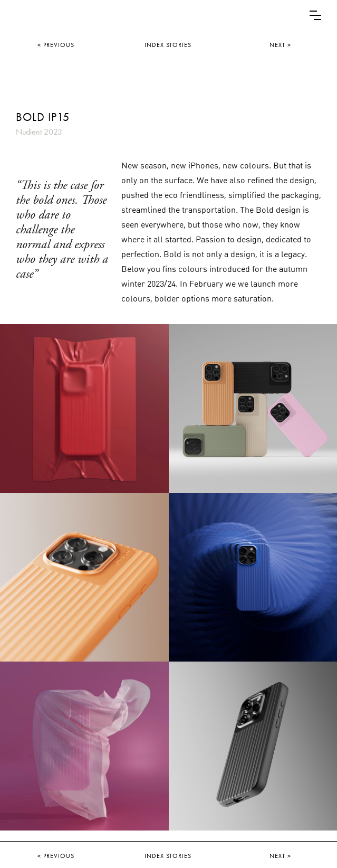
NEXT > (280, 45)
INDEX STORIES (168, 45)
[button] (315, 15)
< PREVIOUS (56, 45)
